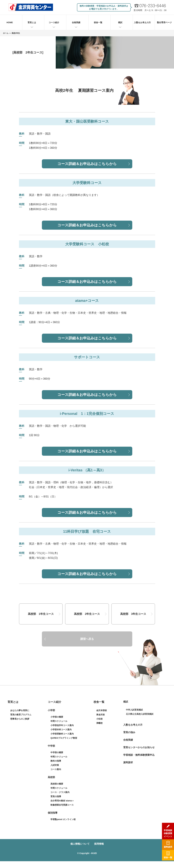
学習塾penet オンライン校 (63, 819)
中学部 (51, 746)
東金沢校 (100, 715)
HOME (10, 22)
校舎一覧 (98, 22)
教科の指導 (56, 761)
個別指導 (53, 813)
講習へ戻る (87, 639)
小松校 (99, 719)
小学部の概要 (57, 717)
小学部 (51, 710)
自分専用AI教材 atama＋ (62, 801)
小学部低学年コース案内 (62, 725)
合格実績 (76, 22)
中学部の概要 (57, 752)
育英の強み (129, 732)
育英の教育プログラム (21, 715)
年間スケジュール (59, 721)
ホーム (6, 33)
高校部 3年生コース (133, 614)
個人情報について (80, 844)
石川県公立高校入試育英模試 (140, 714)
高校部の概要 (57, 784)
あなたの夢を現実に (20, 710)
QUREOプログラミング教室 (64, 738)
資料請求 (128, 762)
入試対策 (55, 765)
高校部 (51, 777)
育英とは (32, 22)
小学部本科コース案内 (61, 730)
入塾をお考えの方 (142, 22)
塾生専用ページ (164, 22)
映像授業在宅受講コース (62, 805)
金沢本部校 (102, 710)
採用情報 (99, 844)
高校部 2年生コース (87, 614)
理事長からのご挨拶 (20, 719)
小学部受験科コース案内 (62, 734)
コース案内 (56, 769)
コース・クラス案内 (60, 792)
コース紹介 (54, 22)
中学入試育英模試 (134, 710)
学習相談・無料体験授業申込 (139, 755)
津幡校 (99, 723)
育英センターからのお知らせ (139, 747)
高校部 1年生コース (41, 614)
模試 (120, 22)
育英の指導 (56, 796)
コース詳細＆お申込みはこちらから (87, 164)
